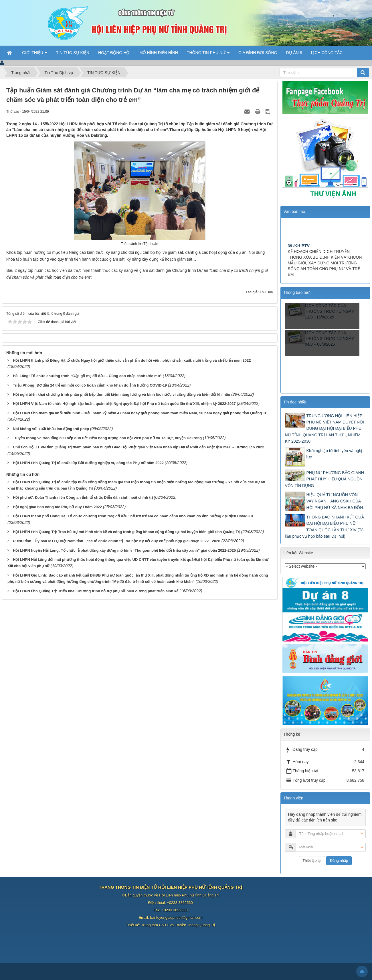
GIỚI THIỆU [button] (35, 54)
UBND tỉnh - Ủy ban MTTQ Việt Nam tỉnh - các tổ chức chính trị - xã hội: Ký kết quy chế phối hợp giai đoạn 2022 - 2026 (117, 541)
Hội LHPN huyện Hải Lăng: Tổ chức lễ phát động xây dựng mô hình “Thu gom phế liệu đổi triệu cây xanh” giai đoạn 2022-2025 (124, 550)
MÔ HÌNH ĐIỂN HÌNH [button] (159, 53)
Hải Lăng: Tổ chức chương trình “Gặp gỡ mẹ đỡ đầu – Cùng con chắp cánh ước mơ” (87, 376)
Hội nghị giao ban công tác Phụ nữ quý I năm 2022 (57, 507)
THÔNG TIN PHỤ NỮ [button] (208, 54)
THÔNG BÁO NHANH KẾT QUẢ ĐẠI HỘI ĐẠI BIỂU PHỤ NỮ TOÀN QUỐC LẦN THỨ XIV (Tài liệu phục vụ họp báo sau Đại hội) (325, 527)
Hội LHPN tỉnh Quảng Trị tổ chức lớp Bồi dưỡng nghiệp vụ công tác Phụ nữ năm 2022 (88, 463)
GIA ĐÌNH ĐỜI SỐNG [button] (258, 53)
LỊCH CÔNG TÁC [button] (327, 53)
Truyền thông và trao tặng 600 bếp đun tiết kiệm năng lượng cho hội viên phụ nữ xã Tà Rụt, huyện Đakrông (107, 438)
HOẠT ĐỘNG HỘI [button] (114, 53)
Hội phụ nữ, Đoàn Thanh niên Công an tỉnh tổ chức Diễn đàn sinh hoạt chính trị (83, 497)
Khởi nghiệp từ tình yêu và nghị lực (335, 454)
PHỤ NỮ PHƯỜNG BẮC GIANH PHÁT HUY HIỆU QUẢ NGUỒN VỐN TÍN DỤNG (324, 479)
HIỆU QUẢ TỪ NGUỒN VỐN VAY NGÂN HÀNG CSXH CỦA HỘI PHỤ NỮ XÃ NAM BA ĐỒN (335, 501)
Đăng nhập (339, 861)
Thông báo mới (297, 292)
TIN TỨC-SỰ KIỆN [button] (73, 53)
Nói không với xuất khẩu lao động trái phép (51, 429)
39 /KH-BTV (299, 248)
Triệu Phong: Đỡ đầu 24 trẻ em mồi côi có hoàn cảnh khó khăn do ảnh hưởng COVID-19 (90, 385)
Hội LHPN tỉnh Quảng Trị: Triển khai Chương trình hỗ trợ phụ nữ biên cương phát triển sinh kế (96, 591)
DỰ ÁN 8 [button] (294, 53)
